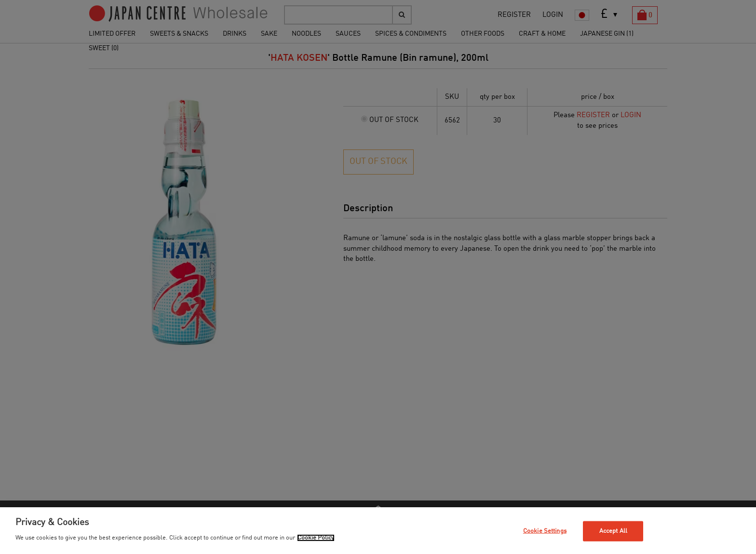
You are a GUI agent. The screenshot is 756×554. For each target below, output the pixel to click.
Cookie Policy (316, 538)
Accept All (613, 531)
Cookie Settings (545, 531)
